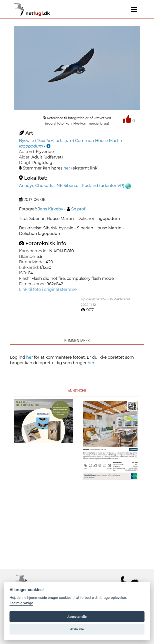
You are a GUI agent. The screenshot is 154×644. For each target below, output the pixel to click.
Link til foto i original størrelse (48, 289)
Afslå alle (77, 629)
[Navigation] (134, 10)
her (67, 168)
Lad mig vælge (21, 603)
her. (91, 363)
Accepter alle (77, 617)
